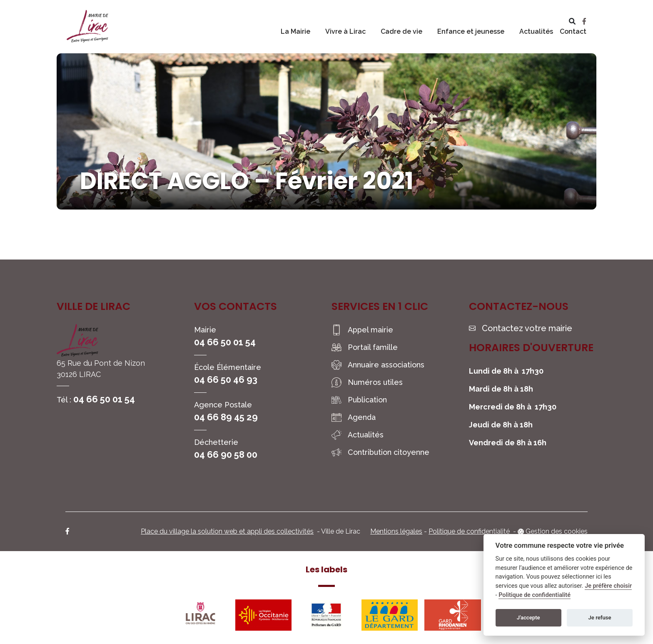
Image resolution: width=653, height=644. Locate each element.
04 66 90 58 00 (226, 454)
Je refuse (600, 618)
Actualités (536, 31)
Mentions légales (396, 531)
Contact (573, 31)
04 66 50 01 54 (104, 399)
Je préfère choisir (608, 586)
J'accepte (528, 618)
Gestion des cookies (557, 531)
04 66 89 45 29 (226, 417)
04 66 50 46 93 (226, 379)
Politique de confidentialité (469, 531)
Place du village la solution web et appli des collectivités (227, 531)
